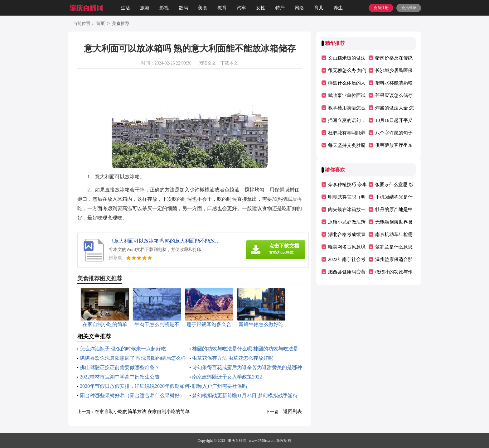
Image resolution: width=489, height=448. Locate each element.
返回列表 (293, 412)
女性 (261, 8)
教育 (222, 8)
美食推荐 (121, 24)
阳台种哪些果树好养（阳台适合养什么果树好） (132, 395)
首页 (100, 24)
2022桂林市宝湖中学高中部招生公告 (120, 377)
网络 (299, 8)
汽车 (241, 8)
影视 (164, 8)
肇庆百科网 (237, 441)
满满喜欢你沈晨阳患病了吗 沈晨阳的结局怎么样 (133, 358)
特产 (280, 8)
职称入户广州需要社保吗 (220, 386)
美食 (203, 8)
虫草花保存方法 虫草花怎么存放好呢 (233, 358)
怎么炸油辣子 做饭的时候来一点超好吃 (123, 349)
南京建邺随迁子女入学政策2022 (227, 377)
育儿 (319, 8)
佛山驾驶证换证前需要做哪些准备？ (120, 367)
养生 (338, 8)
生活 (125, 8)
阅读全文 (207, 63)
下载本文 (229, 63)
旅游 (145, 8)
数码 (183, 8)
